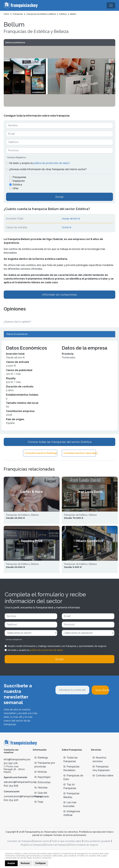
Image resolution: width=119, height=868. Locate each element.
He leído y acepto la (40, 163)
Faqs (39, 802)
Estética (17, 185)
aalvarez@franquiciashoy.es (20, 782)
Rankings (41, 758)
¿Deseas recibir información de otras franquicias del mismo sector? (48, 169)
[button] (112, 76)
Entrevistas (42, 782)
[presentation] (79, 703)
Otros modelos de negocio (84, 845)
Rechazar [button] (25, 863)
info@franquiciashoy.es (17, 759)
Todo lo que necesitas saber (67, 841)
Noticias (41, 772)
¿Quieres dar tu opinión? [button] (17, 322)
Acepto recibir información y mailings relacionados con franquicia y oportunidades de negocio (57, 646)
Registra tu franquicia (32, 845)
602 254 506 (11, 800)
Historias (41, 788)
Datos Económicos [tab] (17, 334)
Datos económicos (15, 42)
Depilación (19, 181)
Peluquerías (19, 177)
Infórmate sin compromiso (59, 295)
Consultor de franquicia (20, 841)
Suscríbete (102, 690)
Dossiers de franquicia (56, 845)
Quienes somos (42, 841)
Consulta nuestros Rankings (41, 453)
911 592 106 (11, 763)
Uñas (15, 188)
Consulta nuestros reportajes (80, 453)
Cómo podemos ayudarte (97, 841)
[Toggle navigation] (111, 5)
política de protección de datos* (52, 163)
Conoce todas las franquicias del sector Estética (60, 442)
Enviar (60, 197)
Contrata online (103, 776)
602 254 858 (11, 786)
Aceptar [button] (11, 863)
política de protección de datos (46, 650)
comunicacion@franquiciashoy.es (23, 796)
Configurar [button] (41, 863)
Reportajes (42, 777)
